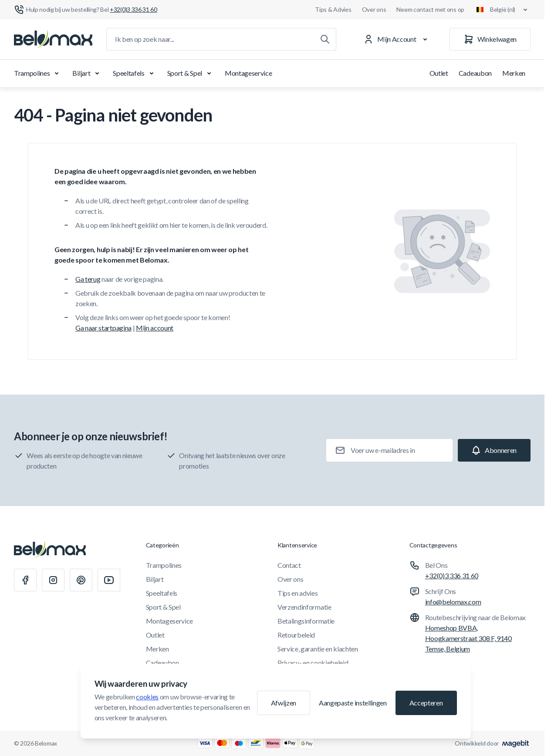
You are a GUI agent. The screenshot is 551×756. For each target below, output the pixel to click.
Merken (514, 73)
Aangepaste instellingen (353, 703)
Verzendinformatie (304, 607)
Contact (289, 565)
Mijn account (155, 328)
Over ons (374, 9)
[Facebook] (25, 580)
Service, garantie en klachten (318, 649)
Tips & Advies (333, 9)
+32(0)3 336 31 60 (452, 575)
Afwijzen (284, 703)
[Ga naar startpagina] (53, 39)
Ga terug (88, 279)
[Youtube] (109, 580)
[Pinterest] (81, 580)
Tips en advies (298, 593)
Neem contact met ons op (430, 9)
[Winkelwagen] (490, 39)
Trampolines (38, 73)
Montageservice (248, 73)
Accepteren (426, 703)
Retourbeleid (296, 635)
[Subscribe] (494, 450)
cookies (147, 697)
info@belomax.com (453, 602)
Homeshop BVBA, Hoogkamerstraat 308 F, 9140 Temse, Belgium (468, 638)
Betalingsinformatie (306, 621)
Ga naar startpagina (103, 328)
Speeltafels (135, 73)
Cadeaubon (475, 73)
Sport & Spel (191, 73)
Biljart (87, 73)
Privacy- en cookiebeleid (313, 663)
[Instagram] (53, 580)
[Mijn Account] (397, 39)
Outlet (439, 73)
